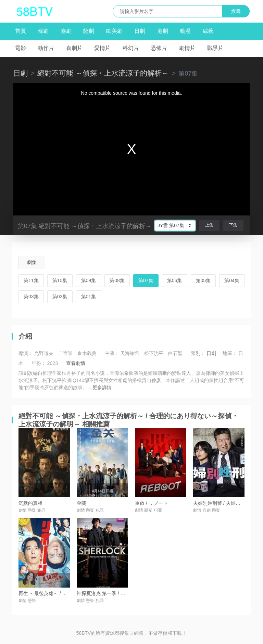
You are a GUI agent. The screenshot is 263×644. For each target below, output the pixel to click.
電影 (21, 48)
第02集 (60, 297)
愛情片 (102, 48)
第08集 (117, 280)
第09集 (89, 280)
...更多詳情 (100, 387)
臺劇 (66, 31)
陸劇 (89, 31)
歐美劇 (114, 31)
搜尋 (236, 11)
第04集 (232, 280)
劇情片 (187, 48)
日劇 (140, 31)
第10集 (60, 280)
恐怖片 (159, 48)
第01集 (89, 297)
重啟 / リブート (151, 503)
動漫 (185, 31)
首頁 (21, 31)
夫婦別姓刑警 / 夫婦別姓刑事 (224, 503)
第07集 (146, 280)
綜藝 (208, 31)
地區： (230, 353)
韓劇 (43, 31)
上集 (209, 225)
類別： (198, 353)
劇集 (32, 262)
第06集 (175, 280)
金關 (82, 503)
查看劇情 (76, 363)
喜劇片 (74, 48)
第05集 (203, 280)
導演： (26, 353)
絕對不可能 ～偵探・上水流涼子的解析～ (103, 73)
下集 (233, 225)
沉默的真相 (30, 503)
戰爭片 (215, 48)
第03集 (31, 297)
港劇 (163, 31)
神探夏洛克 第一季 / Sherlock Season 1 (119, 593)
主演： (112, 353)
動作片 (46, 48)
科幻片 (131, 48)
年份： (39, 363)
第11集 (31, 280)
